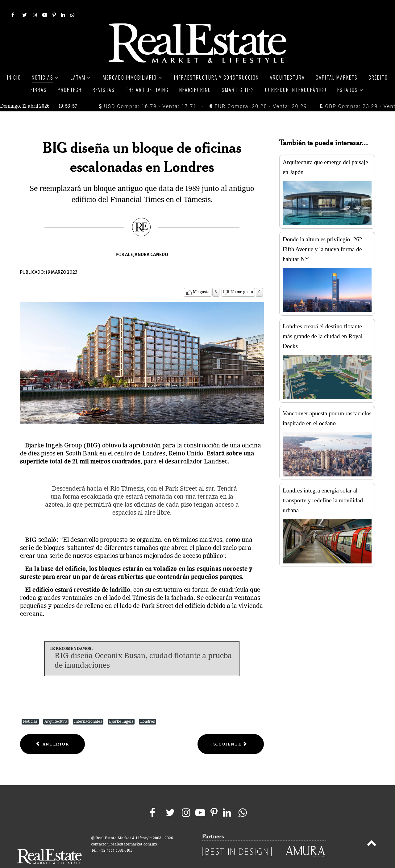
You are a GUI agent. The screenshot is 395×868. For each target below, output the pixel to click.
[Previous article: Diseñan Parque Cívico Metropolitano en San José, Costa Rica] (52, 730)
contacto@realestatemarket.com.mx (124, 831)
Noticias (30, 708)
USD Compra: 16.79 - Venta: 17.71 (148, 92)
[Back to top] (372, 830)
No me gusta (242, 278)
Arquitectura (56, 708)
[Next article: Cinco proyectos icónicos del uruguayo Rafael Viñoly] (231, 730)
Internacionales (88, 708)
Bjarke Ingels (121, 708)
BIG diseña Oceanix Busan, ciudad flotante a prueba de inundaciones (143, 647)
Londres (148, 708)
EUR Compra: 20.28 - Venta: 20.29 (258, 92)
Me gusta (201, 278)
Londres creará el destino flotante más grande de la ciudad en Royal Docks (323, 322)
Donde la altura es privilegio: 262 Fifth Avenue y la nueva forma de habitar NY (322, 235)
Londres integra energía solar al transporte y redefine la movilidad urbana (323, 486)
